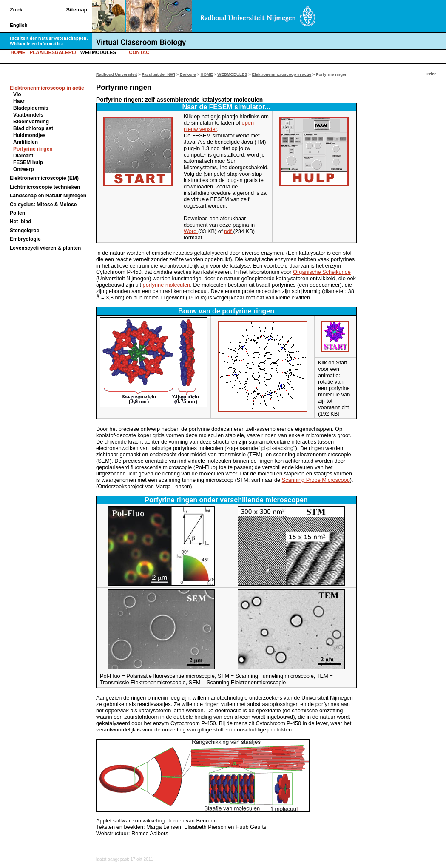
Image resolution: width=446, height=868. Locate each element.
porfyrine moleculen (167, 285)
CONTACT (141, 52)
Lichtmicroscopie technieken (45, 187)
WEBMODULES (98, 52)
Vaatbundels (28, 115)
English (19, 25)
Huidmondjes (29, 135)
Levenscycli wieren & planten (45, 248)
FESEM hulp (28, 162)
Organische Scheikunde (322, 272)
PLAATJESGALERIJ (53, 52)
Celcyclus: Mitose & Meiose (43, 205)
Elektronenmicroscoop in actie (282, 74)
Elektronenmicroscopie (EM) (44, 178)
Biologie (188, 74)
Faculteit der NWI (158, 74)
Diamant (23, 156)
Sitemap (77, 10)
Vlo (17, 94)
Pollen (17, 213)
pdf (229, 231)
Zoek (16, 10)
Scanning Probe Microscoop (316, 480)
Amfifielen (26, 142)
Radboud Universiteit (116, 74)
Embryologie (25, 239)
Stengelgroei (25, 231)
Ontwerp (24, 169)
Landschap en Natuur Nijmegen (48, 196)
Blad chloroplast (33, 128)
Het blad (21, 222)
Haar (19, 101)
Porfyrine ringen (33, 149)
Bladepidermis (31, 108)
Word (191, 231)
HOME (18, 52)
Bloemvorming (31, 122)
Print (431, 74)
